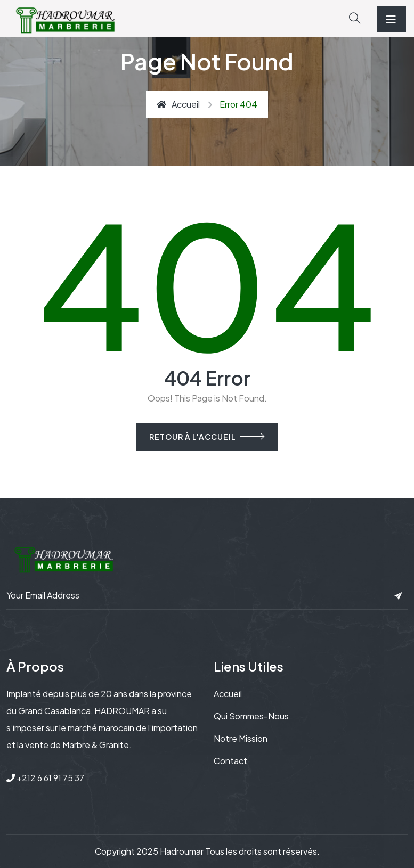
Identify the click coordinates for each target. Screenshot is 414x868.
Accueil (178, 104)
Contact (230, 761)
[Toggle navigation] (391, 19)
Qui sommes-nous (251, 716)
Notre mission (241, 738)
